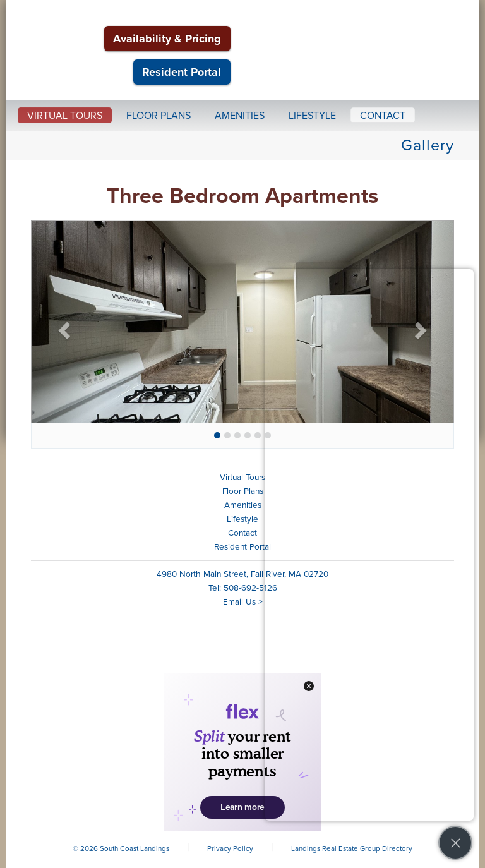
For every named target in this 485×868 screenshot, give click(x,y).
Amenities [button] (240, 116)
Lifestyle (242, 519)
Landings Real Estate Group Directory (352, 848)
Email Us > (243, 602)
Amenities (243, 505)
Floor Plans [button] (159, 116)
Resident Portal (182, 72)
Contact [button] (383, 116)
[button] (63, 327)
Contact (242, 533)
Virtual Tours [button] (65, 116)
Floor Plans (243, 491)
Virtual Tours (242, 478)
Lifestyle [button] (312, 116)
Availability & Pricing (167, 39)
